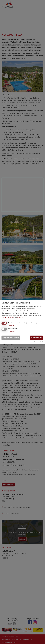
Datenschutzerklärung (9, 318)
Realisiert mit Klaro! (38, 342)
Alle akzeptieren (36, 338)
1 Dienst (11, 326)
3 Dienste (12, 331)
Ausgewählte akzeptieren (11, 338)
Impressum (21, 318)
